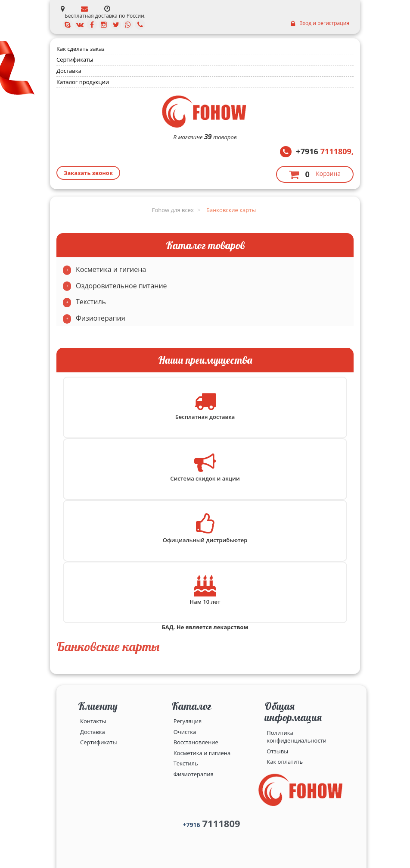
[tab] (205, 270)
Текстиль (91, 302)
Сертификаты (75, 59)
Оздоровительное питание (121, 286)
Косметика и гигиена (111, 269)
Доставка (69, 71)
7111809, (325, 151)
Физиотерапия (101, 318)
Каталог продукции (83, 82)
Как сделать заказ (81, 49)
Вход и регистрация (320, 23)
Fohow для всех (173, 210)
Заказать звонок (88, 173)
